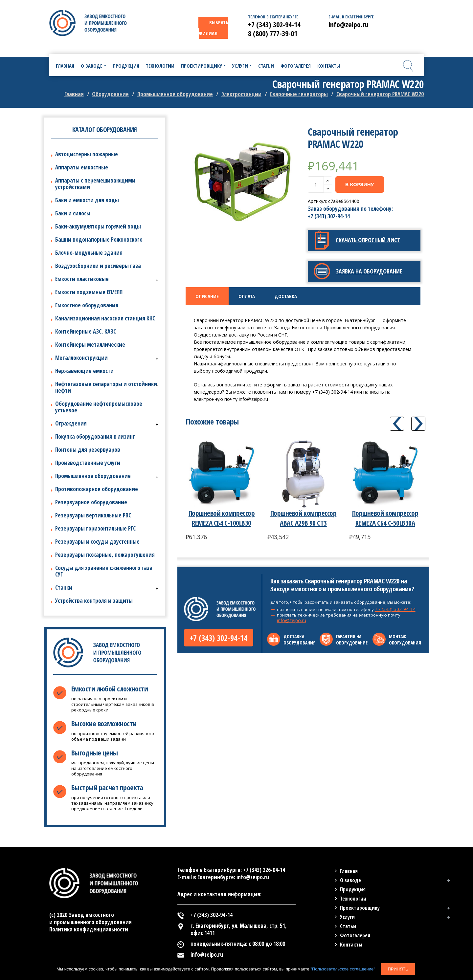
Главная (74, 94)
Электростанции (241, 94)
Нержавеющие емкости (84, 371)
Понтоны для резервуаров (88, 450)
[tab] (207, 296)
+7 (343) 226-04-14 (264, 870)
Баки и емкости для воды (87, 200)
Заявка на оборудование (369, 271)
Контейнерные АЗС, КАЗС (86, 331)
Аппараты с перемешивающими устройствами (95, 184)
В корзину (360, 185)
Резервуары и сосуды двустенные (97, 542)
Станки (64, 588)
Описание (207, 296)
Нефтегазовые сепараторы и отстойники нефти (106, 387)
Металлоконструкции (81, 358)
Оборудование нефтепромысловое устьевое (99, 407)
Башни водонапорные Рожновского (99, 240)
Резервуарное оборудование (91, 502)
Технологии (353, 899)
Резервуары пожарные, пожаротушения (105, 555)
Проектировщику (360, 908)
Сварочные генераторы (299, 94)
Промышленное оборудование (175, 94)
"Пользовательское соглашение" (343, 969)
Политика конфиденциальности (89, 929)
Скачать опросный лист (368, 240)
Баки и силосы (73, 213)
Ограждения (71, 423)
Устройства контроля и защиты (94, 601)
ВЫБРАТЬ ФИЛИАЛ (214, 28)
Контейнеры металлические (90, 345)
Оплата (247, 296)
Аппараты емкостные (82, 167)
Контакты (351, 945)
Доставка (286, 296)
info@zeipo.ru (292, 620)
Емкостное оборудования (87, 305)
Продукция (353, 889)
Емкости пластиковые (82, 279)
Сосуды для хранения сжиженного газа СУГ (104, 571)
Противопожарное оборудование (97, 489)
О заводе (350, 880)
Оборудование (110, 94)
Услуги (347, 917)
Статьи (348, 926)
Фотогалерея (355, 935)
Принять (398, 969)
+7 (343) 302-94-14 (329, 216)
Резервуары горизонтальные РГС (95, 528)
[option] (242, 182)
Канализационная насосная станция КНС (105, 318)
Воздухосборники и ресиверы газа (98, 266)
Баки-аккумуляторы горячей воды (98, 226)
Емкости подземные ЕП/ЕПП (89, 292)
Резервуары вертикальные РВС (93, 515)
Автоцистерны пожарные (87, 154)
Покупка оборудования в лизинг (95, 436)
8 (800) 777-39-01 (273, 33)
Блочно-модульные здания (89, 253)
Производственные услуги (88, 463)
